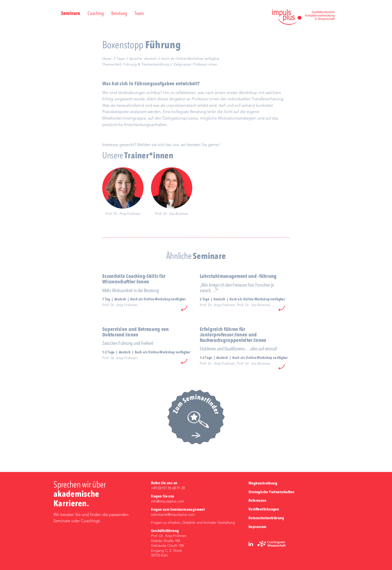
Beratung (119, 14)
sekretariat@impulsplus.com (173, 515)
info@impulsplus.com (167, 501)
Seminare (70, 14)
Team (139, 14)
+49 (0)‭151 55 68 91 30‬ (168, 488)
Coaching (96, 14)
